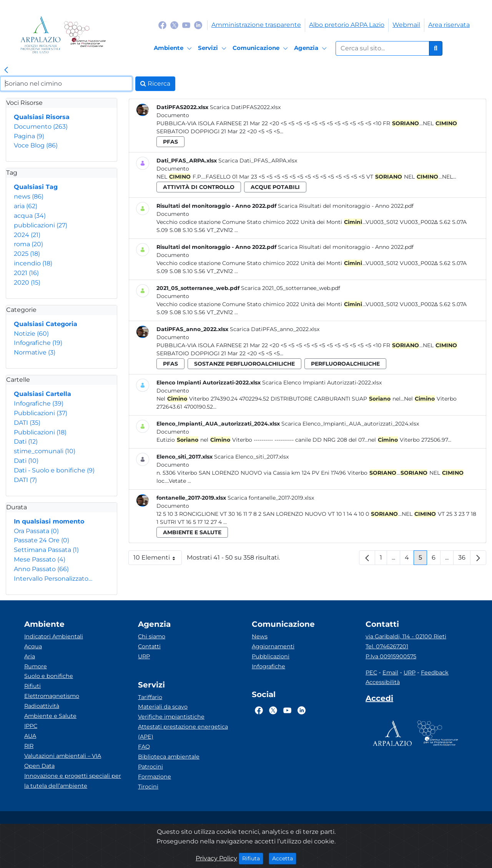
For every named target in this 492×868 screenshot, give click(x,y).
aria (26, 206)
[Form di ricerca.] (382, 48)
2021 (26, 273)
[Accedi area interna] (379, 700)
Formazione (155, 777)
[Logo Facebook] (162, 25)
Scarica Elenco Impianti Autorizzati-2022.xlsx (322, 383)
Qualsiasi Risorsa (42, 117)
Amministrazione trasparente (256, 25)
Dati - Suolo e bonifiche (54, 470)
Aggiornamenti (273, 646)
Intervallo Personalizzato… (53, 579)
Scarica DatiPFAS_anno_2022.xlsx (275, 329)
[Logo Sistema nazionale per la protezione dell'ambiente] (85, 35)
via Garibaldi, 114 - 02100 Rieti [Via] (406, 636)
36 (464, 559)
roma (28, 244)
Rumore (36, 666)
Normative (35, 352)
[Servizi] (213, 48)
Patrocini (150, 767)
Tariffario (150, 697)
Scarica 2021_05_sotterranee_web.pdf (291, 288)
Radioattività (42, 706)
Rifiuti (32, 686)
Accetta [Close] (284, 858)
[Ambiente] (174, 48)
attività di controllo (199, 187)
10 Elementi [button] (158, 559)
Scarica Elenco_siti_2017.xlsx (251, 457)
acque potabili (275, 187)
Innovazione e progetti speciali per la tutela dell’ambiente (73, 781)
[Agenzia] (312, 48)
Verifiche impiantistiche (171, 717)
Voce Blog (36, 145)
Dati (26, 441)
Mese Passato (40, 559)
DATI (27, 423)
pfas (170, 142)
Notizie (31, 334)
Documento (41, 127)
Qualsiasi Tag (36, 187)
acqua (30, 216)
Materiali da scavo (163, 707)
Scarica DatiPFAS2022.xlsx (245, 107)
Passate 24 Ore (42, 540)
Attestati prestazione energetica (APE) (183, 732)
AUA (30, 736)
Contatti (149, 646)
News (260, 636)
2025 (27, 254)
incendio (33, 263)
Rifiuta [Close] (253, 858)
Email (390, 673)
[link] (6, 70)
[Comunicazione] (261, 48)
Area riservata (449, 25)
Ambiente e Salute (50, 716)
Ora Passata (36, 531)
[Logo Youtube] (186, 25)
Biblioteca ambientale (169, 757)
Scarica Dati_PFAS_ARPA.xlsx (258, 161)
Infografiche (38, 343)
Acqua (33, 646)
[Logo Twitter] (174, 25)
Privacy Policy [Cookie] (216, 858)
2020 (27, 282)
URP (144, 656)
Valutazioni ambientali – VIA (63, 756)
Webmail (406, 25)
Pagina (29, 136)
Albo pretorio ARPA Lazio (347, 25)
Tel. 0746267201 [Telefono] (387, 646)
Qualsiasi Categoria (46, 324)
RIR (29, 746)
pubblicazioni (41, 225)
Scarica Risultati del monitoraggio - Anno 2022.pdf (346, 206)
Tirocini (148, 787)
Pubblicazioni (41, 413)
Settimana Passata (46, 550)
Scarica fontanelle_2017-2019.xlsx (271, 498)
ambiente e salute (192, 532)
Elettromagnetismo (52, 696)
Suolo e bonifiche (49, 676)
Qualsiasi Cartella (42, 394)
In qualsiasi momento (49, 521)
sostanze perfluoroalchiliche (244, 364)
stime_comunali (45, 451)
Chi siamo (152, 636)
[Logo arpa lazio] (41, 35)
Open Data (39, 766)
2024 (27, 235)
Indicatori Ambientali (54, 636)
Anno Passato (41, 569)
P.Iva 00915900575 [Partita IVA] (391, 656)
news (29, 196)
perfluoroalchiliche (345, 364)
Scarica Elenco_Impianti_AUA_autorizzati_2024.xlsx (350, 424)
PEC (371, 673)
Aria (30, 656)
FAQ (144, 747)
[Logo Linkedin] (198, 25)
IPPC (31, 726)
